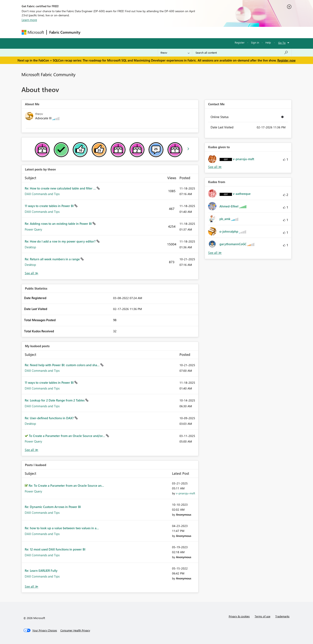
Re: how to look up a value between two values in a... (62, 528)
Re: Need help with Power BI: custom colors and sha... (63, 365)
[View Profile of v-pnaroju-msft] (186, 493)
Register (240, 42)
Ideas (125, 32)
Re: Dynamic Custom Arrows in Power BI (53, 507)
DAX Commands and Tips (42, 194)
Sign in (255, 42)
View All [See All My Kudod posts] (32, 450)
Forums (90, 32)
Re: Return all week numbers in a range (53, 259)
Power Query (33, 229)
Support (195, 32)
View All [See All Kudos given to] (215, 167)
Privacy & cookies (239, 616)
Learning (177, 32)
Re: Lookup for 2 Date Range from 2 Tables (55, 400)
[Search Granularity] (175, 53)
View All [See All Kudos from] (215, 253)
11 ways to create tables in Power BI (50, 206)
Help (268, 42)
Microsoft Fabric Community (48, 74)
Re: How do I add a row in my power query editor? (61, 241)
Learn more (29, 20)
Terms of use (263, 616)
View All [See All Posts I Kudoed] (32, 587)
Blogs (162, 32)
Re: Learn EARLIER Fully (41, 571)
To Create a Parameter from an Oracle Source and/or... (67, 436)
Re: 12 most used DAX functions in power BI (55, 549)
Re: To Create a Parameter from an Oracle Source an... (66, 485)
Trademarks (282, 616)
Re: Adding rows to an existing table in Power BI (59, 224)
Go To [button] (282, 43)
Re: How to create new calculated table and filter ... (61, 188)
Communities (143, 32)
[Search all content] (242, 53)
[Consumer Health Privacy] (75, 630)
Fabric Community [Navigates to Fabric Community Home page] (65, 32)
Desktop (30, 247)
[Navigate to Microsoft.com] (33, 32)
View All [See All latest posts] (32, 273)
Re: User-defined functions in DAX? (50, 418)
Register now (286, 60)
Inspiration (108, 32)
